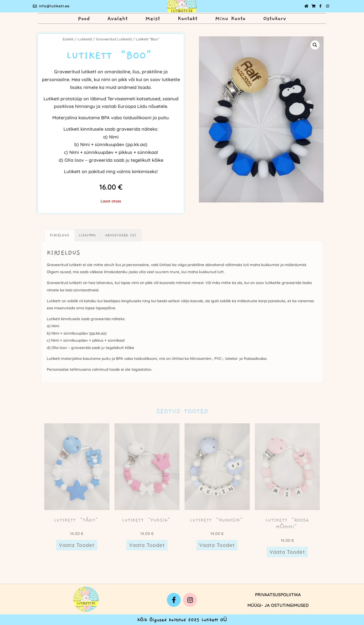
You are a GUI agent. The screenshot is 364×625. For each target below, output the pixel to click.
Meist (153, 18)
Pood (84, 18)
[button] (315, 45)
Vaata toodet (77, 545)
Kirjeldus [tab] (60, 235)
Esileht (68, 39)
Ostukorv (275, 18)
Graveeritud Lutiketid (114, 39)
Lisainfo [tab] (87, 235)
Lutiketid (85, 39)
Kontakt (188, 18)
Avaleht (118, 18)
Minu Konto (230, 18)
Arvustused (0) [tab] (121, 235)
